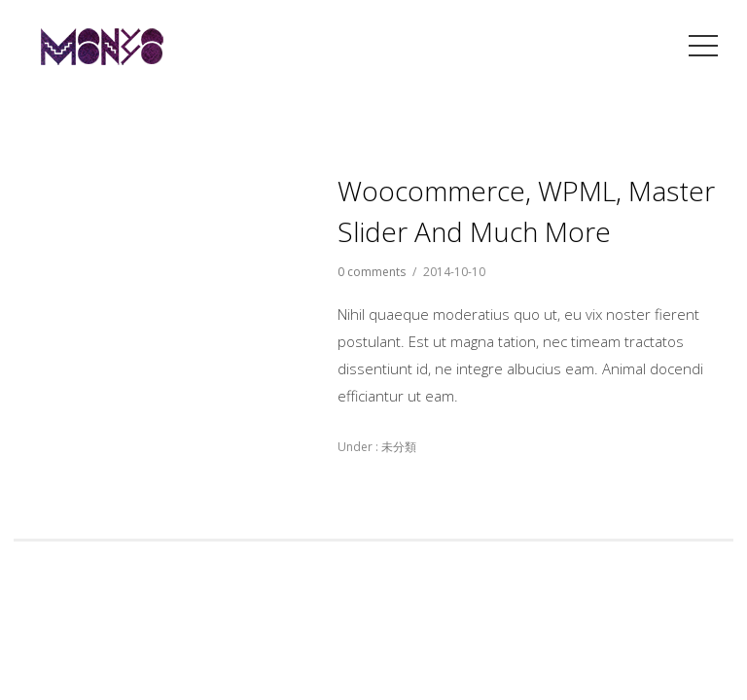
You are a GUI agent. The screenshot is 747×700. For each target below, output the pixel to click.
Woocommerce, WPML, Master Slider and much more (526, 211)
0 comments (372, 272)
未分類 (397, 447)
